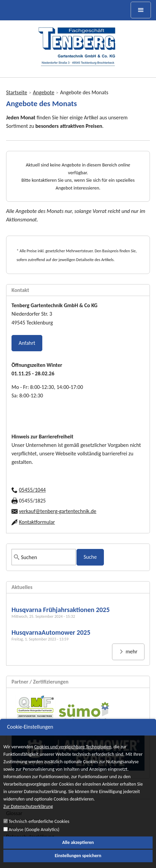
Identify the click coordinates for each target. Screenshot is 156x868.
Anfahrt (27, 343)
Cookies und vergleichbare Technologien (73, 755)
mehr (131, 652)
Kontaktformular (37, 522)
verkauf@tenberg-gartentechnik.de (58, 511)
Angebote (43, 92)
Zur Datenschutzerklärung (28, 815)
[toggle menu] (141, 10)
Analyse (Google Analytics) (34, 837)
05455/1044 (32, 490)
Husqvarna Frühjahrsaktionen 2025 (61, 610)
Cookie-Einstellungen (30, 735)
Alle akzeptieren (78, 850)
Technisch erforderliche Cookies (39, 829)
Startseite (17, 92)
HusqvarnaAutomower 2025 (51, 632)
